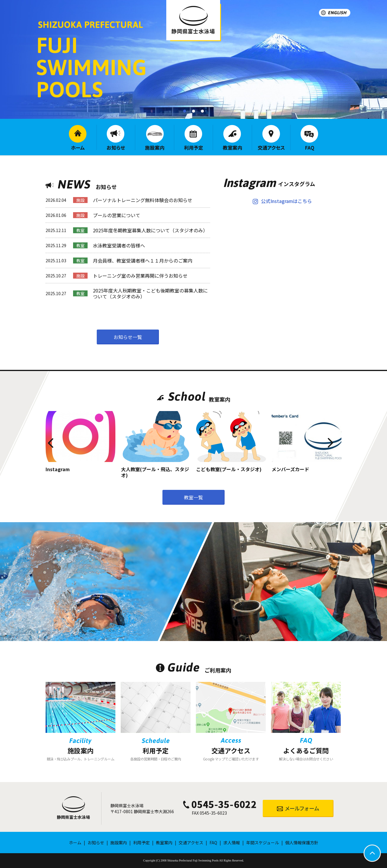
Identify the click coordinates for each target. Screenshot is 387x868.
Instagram (58, 469)
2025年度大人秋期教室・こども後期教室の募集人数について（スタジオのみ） (150, 293)
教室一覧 (193, 497)
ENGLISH (335, 13)
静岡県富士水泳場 (73, 817)
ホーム (78, 137)
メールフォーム (298, 808)
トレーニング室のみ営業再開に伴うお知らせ (140, 276)
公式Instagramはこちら (286, 201)
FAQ (309, 138)
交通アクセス (271, 138)
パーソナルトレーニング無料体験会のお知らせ (143, 200)
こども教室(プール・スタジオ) (229, 469)
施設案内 (155, 138)
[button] (185, 111)
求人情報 (232, 843)
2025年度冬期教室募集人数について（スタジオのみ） (150, 230)
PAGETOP (372, 853)
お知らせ (116, 138)
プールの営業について (117, 215)
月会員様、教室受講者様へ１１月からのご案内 (143, 260)
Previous (39, 434)
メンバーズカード (290, 469)
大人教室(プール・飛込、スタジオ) (155, 472)
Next (348, 434)
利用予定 (193, 138)
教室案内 (232, 138)
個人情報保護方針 (302, 843)
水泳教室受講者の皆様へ (119, 245)
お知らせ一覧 (128, 337)
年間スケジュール (263, 843)
